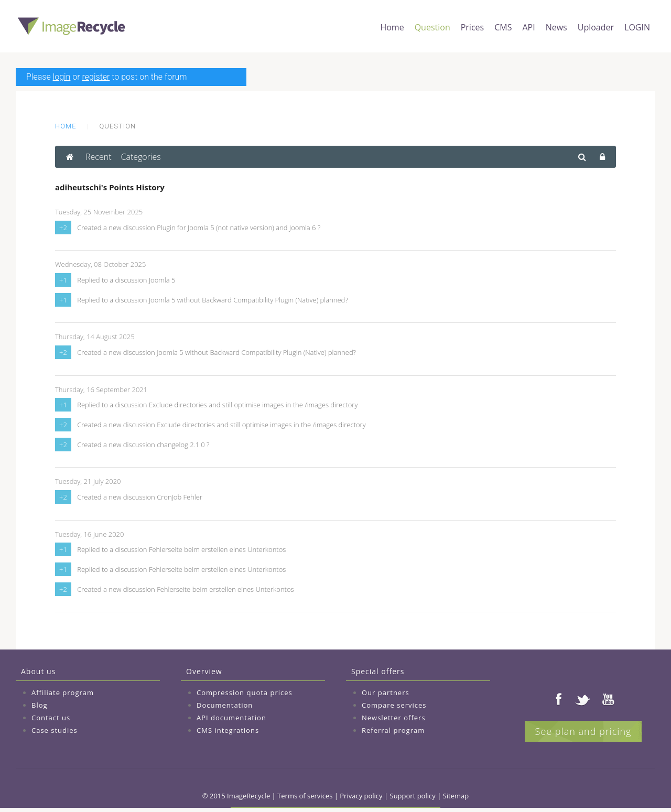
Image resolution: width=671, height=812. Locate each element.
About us (38, 671)
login (62, 77)
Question (432, 27)
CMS (503, 27)
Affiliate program (63, 692)
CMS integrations (228, 730)
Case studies (55, 730)
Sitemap (456, 796)
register (96, 77)
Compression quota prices (245, 692)
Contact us (51, 718)
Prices (472, 27)
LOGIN (637, 27)
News (556, 27)
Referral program (393, 730)
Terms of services (305, 796)
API (528, 27)
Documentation (225, 705)
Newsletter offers (394, 718)
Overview (204, 671)
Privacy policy (361, 796)
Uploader (596, 27)
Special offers (378, 671)
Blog (40, 705)
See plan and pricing (583, 731)
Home (392, 27)
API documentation (231, 718)
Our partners (386, 692)
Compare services (394, 705)
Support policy (413, 796)
